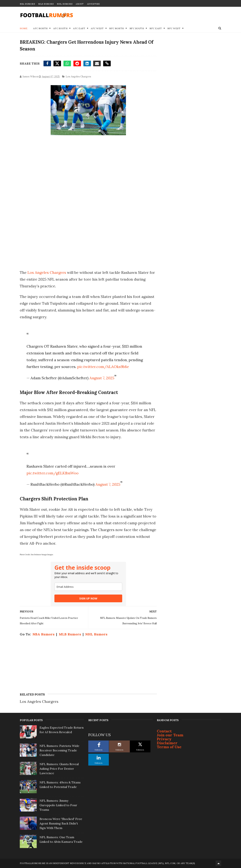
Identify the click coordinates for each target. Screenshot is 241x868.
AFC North (40, 28)
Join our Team (170, 735)
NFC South (137, 28)
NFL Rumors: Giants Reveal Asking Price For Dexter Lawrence (59, 769)
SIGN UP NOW (88, 598)
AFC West (97, 28)
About (80, 4)
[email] (88, 587)
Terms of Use (169, 747)
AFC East (79, 28)
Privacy (164, 739)
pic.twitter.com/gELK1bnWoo (53, 473)
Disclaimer (167, 743)
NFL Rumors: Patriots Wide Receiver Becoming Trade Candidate (59, 750)
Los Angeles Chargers (78, 77)
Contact (164, 731)
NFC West (174, 28)
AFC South (60, 28)
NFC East (156, 28)
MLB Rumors (46, 4)
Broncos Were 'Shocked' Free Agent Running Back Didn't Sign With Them (61, 823)
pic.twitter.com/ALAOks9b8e (103, 367)
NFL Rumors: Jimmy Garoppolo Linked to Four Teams (58, 805)
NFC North (117, 28)
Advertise (93, 4)
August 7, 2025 (102, 378)
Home (24, 28)
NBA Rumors (27, 4)
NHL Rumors (65, 4)
